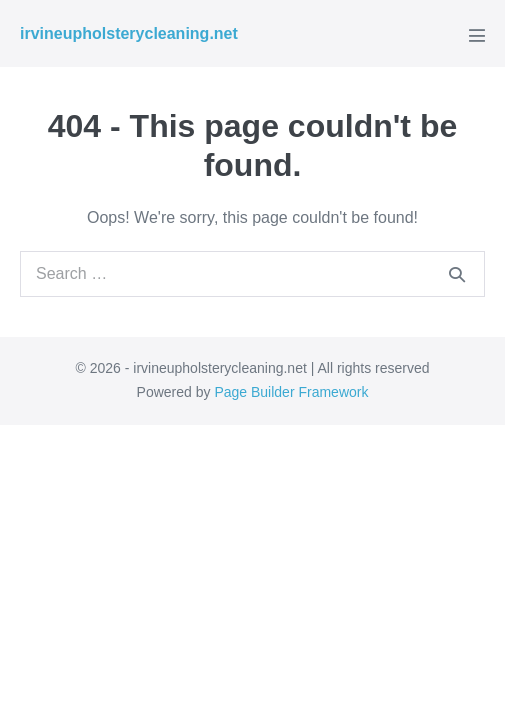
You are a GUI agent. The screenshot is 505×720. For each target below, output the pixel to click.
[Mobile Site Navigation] (477, 35)
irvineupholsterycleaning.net (129, 33)
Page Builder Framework (291, 392)
